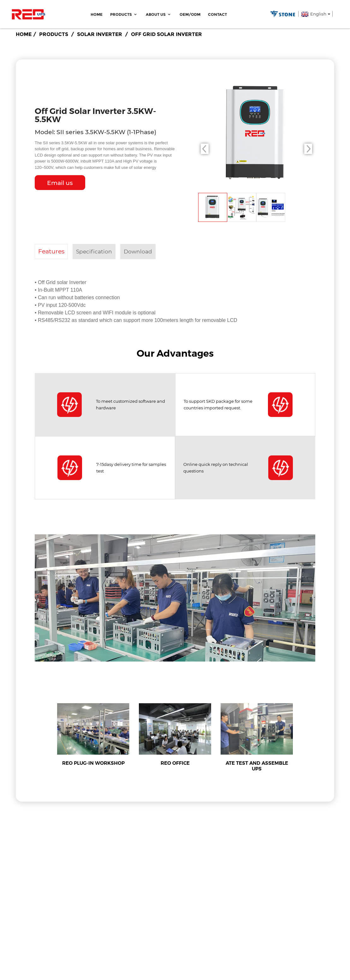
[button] (308, 149)
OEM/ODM (190, 14)
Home (97, 14)
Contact (217, 14)
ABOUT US (159, 14)
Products (124, 14)
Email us (60, 183)
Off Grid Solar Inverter (166, 34)
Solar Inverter (100, 34)
